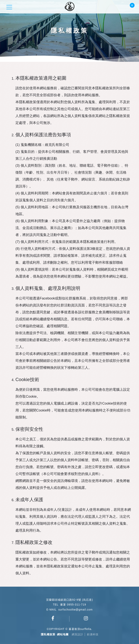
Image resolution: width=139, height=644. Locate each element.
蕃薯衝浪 (70, 6)
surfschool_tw (86, 618)
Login (123, 7)
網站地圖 (63, 634)
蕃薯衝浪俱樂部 (53, 618)
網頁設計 (78, 634)
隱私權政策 (48, 634)
